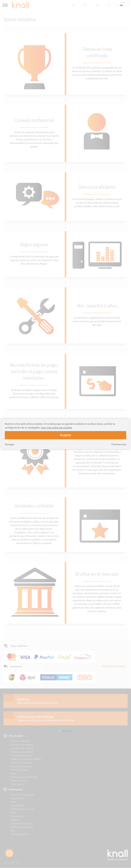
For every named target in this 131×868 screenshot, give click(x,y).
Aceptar (66, 435)
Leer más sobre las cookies (56, 428)
